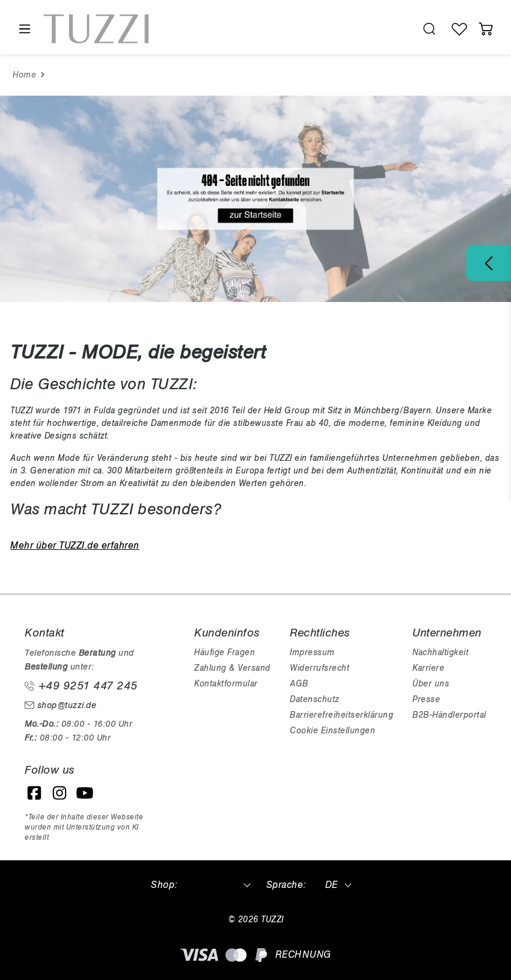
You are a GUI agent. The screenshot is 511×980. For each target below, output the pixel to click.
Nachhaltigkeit (440, 652)
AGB (299, 684)
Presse (426, 699)
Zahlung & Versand (232, 668)
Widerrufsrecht (320, 668)
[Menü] (24, 29)
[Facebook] (34, 793)
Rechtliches (320, 633)
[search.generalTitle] (429, 29)
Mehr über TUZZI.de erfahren (75, 546)
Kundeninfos (227, 633)
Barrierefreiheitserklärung (341, 715)
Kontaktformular (226, 684)
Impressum (312, 652)
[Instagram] (60, 793)
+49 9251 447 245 (81, 686)
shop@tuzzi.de (60, 705)
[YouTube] (85, 793)
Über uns (431, 684)
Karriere (428, 668)
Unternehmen (447, 633)
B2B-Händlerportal (449, 715)
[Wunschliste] (459, 29)
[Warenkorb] (486, 29)
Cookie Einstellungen (332, 731)
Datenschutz (314, 699)
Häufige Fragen (225, 652)
